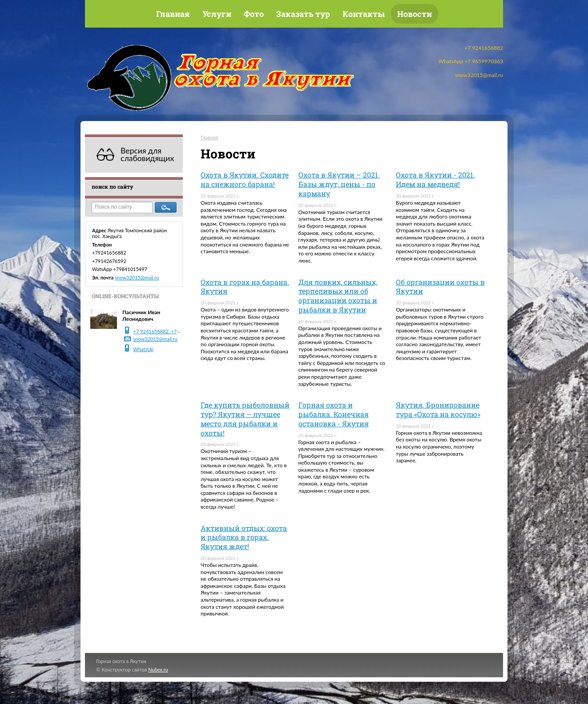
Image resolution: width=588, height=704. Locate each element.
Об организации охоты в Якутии (440, 287)
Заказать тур (303, 14)
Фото (254, 14)
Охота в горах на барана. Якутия (245, 287)
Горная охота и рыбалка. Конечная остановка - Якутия (334, 414)
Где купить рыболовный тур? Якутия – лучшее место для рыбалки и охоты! (245, 419)
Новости (415, 14)
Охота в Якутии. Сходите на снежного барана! (245, 179)
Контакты (364, 14)
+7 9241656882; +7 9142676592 (170, 331)
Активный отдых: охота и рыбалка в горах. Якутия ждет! (244, 537)
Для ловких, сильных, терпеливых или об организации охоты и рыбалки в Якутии (338, 296)
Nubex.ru (158, 670)
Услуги (217, 14)
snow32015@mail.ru (137, 277)
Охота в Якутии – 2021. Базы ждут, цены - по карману (339, 184)
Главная (173, 14)
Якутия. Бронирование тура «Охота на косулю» (438, 409)
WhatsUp (143, 349)
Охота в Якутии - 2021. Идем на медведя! (435, 179)
